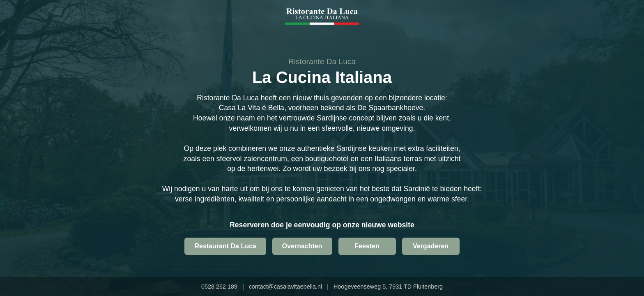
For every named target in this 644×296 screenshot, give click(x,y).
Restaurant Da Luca (225, 246)
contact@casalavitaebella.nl (286, 287)
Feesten (367, 246)
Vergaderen (431, 246)
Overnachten (302, 246)
